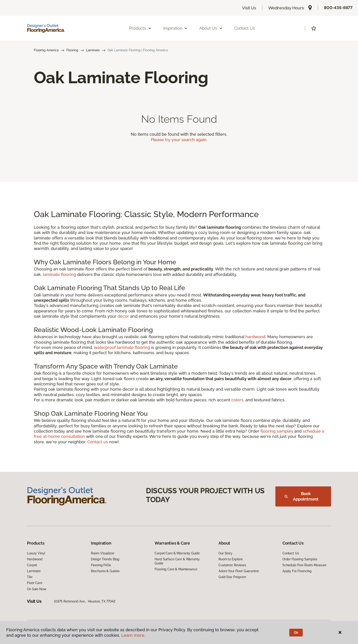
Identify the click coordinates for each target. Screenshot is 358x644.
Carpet (32, 565)
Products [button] (140, 28)
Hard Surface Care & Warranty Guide (177, 561)
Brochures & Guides (105, 571)
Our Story (225, 553)
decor (123, 316)
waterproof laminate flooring (122, 347)
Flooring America (46, 50)
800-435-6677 (338, 8)
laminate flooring (59, 274)
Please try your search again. (179, 140)
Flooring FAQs (101, 565)
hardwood (255, 337)
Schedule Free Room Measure (304, 565)
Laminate (93, 50)
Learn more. (133, 635)
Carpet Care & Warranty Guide (177, 553)
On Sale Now (37, 589)
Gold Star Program (232, 577)
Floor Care (35, 583)
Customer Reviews (232, 565)
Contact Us (245, 28)
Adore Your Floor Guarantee (239, 571)
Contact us (98, 442)
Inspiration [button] (175, 28)
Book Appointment (301, 496)
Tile (30, 577)
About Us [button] (211, 28)
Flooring (72, 50)
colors (237, 400)
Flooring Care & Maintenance (176, 569)
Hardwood (35, 559)
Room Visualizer (103, 553)
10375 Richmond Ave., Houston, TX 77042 (85, 601)
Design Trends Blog (105, 559)
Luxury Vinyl (36, 553)
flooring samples (277, 431)
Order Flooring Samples (300, 559)
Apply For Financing (297, 571)
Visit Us (249, 8)
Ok (296, 633)
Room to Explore (231, 559)
